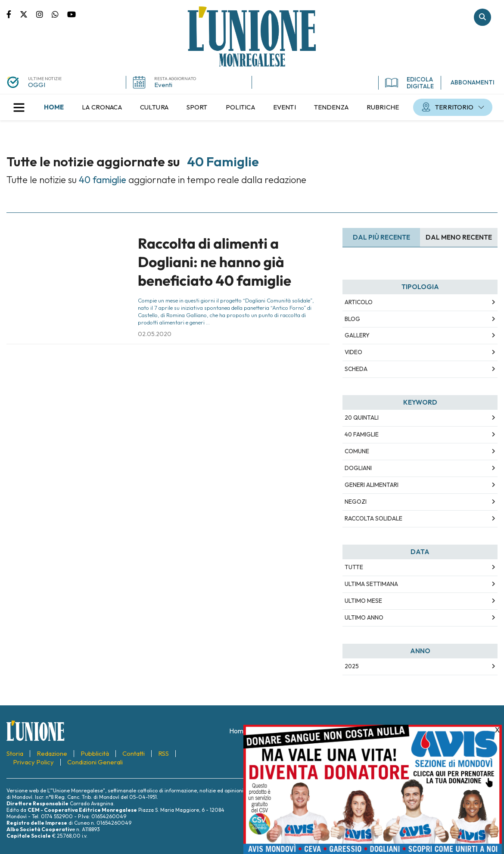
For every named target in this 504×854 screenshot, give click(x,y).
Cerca (482, 17)
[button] (19, 107)
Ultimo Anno (364, 617)
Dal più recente (381, 237)
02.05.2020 (155, 334)
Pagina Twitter (28, 14)
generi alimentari (372, 485)
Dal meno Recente (459, 237)
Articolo (359, 302)
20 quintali (362, 418)
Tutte (354, 567)
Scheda (356, 369)
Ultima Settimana (371, 584)
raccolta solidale (373, 518)
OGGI (37, 85)
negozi (356, 502)
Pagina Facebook (13, 14)
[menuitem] (54, 107)
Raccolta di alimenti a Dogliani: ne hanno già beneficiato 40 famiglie (215, 262)
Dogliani (358, 468)
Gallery (357, 335)
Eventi (163, 85)
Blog (352, 319)
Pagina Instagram (44, 14)
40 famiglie (362, 434)
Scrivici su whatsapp (59, 14)
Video (353, 352)
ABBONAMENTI (473, 82)
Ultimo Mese (363, 601)
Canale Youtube (72, 14)
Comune (357, 451)
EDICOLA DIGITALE (409, 83)
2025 (352, 666)
